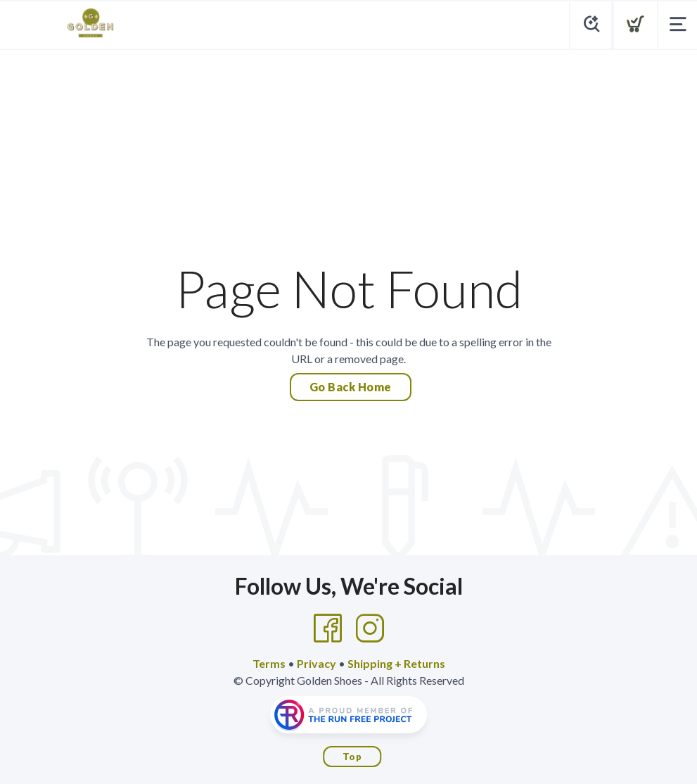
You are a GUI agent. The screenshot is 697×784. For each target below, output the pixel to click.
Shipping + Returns (396, 663)
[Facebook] (328, 628)
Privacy (316, 663)
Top (352, 757)
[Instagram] (370, 628)
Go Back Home (351, 387)
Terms (269, 663)
